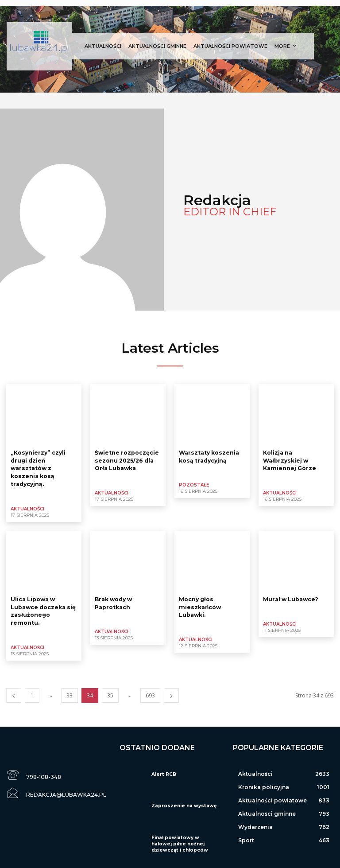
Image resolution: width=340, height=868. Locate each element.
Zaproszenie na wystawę (182, 802)
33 (70, 691)
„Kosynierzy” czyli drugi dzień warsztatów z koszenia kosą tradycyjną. (37, 467)
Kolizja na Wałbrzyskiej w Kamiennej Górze (289, 460)
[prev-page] (14, 691)
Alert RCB (163, 770)
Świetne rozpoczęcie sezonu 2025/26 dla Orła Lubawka (127, 460)
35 (110, 691)
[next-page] (171, 691)
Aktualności (27, 507)
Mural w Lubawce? (291, 597)
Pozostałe (194, 484)
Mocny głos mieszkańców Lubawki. (199, 604)
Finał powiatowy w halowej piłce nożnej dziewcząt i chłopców (184, 840)
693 (150, 691)
